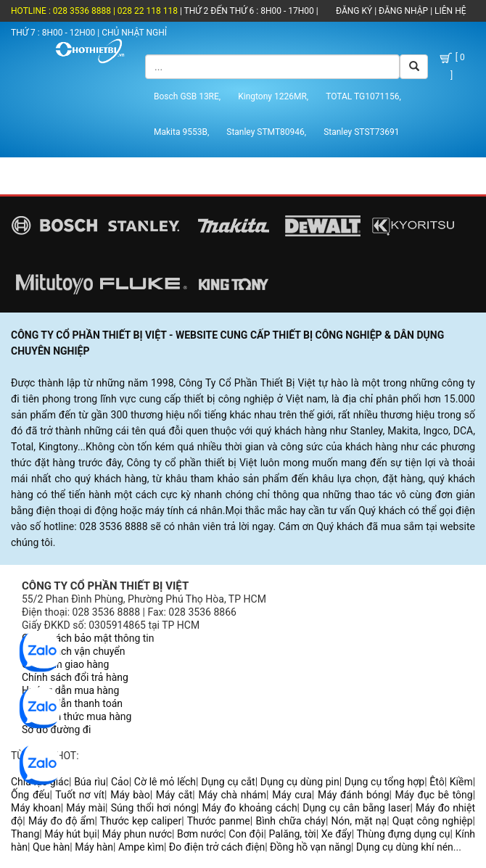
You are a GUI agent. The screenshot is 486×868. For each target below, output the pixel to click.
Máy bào (130, 795)
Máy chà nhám (232, 795)
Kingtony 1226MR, (273, 96)
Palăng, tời (292, 834)
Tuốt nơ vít (80, 795)
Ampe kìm (141, 847)
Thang (25, 834)
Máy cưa (292, 795)
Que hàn (51, 847)
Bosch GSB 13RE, (187, 96)
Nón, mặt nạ (359, 821)
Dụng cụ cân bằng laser (356, 808)
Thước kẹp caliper (141, 821)
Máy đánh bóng (354, 795)
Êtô (437, 782)
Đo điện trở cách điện (217, 847)
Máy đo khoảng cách (249, 808)
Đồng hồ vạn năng (310, 847)
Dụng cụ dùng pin (300, 782)
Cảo (120, 782)
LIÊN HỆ (449, 11)
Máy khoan (36, 808)
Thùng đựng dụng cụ (403, 834)
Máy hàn (94, 847)
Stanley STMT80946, (266, 132)
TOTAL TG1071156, (363, 96)
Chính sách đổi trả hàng (75, 677)
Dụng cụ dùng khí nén (405, 847)
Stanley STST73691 (361, 132)
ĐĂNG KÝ (354, 11)
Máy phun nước (137, 834)
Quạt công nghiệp (433, 821)
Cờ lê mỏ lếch (165, 782)
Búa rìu (90, 782)
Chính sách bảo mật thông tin (88, 638)
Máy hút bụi (70, 834)
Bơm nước (200, 834)
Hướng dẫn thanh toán (72, 703)
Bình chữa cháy (291, 821)
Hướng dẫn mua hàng (70, 690)
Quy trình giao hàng (65, 664)
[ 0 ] (451, 66)
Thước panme (219, 821)
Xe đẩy (337, 834)
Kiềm (461, 782)
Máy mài (86, 808)
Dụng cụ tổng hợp (384, 782)
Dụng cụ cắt (228, 782)
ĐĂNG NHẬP (403, 11)
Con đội (246, 834)
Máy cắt (174, 795)
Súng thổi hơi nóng (154, 808)
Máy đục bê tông (434, 795)
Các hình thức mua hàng (77, 716)
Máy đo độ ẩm (62, 821)
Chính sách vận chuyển (74, 651)
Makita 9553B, (181, 132)
